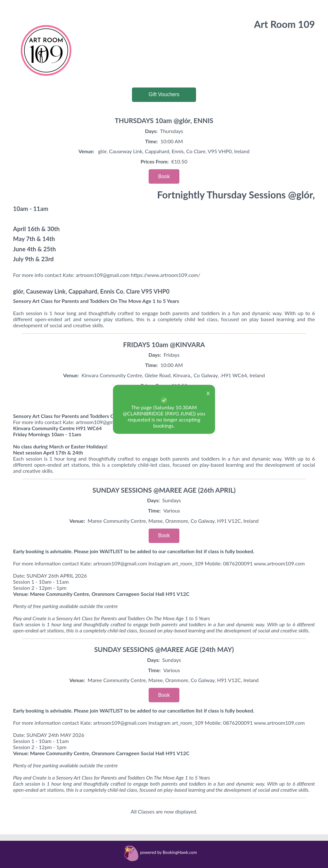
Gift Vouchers (164, 94)
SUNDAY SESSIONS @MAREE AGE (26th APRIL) (164, 490)
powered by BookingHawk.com (168, 852)
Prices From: (155, 161)
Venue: (86, 151)
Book (164, 176)
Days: (151, 131)
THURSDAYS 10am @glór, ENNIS (164, 120)
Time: (152, 141)
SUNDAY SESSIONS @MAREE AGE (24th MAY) (164, 649)
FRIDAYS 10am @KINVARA (164, 344)
